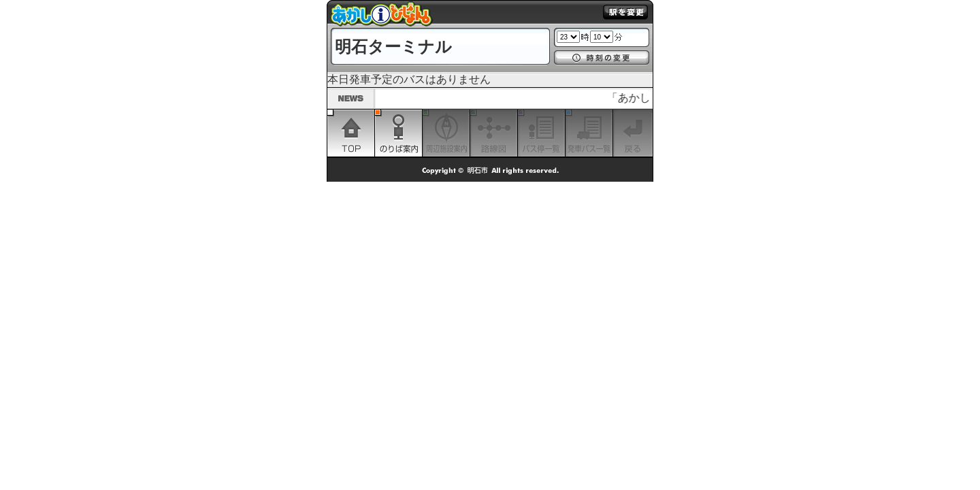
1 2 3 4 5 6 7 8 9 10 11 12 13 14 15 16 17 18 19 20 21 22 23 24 (568, 37)
